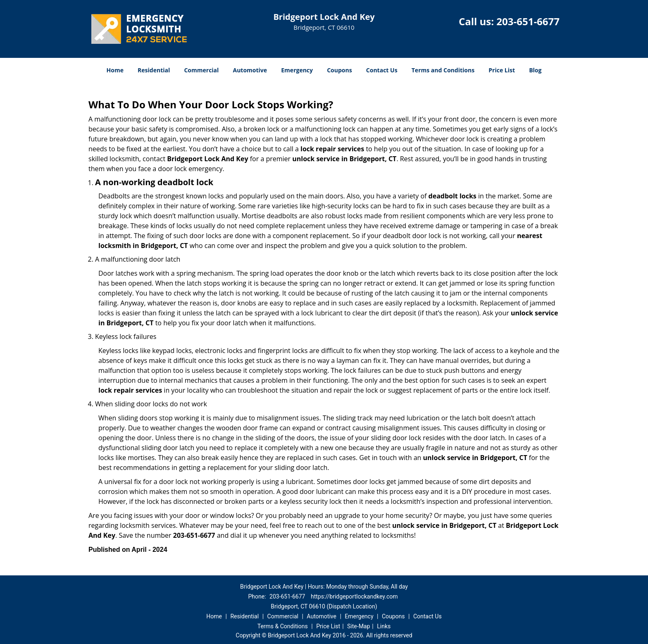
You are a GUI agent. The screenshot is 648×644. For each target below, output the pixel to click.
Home (115, 70)
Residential (154, 70)
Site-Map (359, 626)
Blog (535, 70)
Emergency (297, 70)
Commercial (201, 70)
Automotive (250, 70)
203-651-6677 (528, 21)
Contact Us (382, 70)
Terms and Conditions (443, 70)
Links (384, 626)
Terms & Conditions (283, 626)
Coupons (339, 70)
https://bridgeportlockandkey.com (354, 596)
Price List (502, 70)
